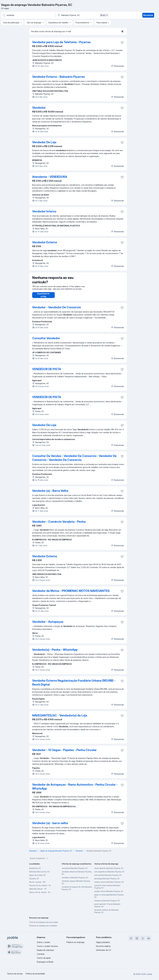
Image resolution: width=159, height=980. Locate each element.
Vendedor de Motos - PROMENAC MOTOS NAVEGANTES (71, 593)
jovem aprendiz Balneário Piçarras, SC (109, 871)
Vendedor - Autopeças (48, 624)
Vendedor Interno (44, 211)
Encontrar (148, 15)
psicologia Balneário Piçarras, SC (107, 881)
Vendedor (39, 108)
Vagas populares (103, 942)
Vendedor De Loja (44, 142)
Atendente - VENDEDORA (50, 177)
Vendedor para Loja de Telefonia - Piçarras (61, 42)
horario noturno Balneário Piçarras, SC (109, 884)
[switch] (123, 31)
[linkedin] (149, 938)
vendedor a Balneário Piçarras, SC (75, 880)
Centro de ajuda (44, 958)
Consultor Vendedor (46, 341)
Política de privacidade (35, 974)
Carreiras (41, 954)
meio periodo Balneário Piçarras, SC (108, 878)
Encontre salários (103, 946)
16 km (104, 15)
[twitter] (143, 938)
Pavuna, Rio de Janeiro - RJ (40, 888)
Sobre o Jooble (43, 942)
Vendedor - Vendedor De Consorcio (56, 310)
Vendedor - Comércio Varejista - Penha (59, 524)
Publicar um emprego (75, 942)
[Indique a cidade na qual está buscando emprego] (83, 15)
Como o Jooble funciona (47, 946)
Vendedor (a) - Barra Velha (50, 493)
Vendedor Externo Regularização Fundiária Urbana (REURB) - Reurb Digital (74, 685)
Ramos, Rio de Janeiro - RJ (40, 895)
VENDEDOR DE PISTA (47, 372)
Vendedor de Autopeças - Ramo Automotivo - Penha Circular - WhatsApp (75, 789)
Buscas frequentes (39, 861)
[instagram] (137, 938)
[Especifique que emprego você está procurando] (28, 15)
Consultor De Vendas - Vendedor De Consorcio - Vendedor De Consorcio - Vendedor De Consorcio (74, 460)
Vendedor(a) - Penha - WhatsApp (55, 652)
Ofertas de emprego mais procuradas (44, 925)
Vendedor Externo (45, 242)
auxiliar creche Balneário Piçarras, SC (109, 894)
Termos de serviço (15, 974)
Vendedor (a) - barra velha (50, 826)
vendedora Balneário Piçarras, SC (75, 871)
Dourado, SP (34, 881)
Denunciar (117, 66)
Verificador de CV (104, 950)
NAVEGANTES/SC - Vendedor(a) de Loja (60, 718)
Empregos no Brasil (45, 962)
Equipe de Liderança (45, 950)
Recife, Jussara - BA (37, 884)
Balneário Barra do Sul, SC (39, 874)
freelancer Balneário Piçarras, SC (107, 903)
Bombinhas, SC (35, 871)
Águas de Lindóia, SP (37, 878)
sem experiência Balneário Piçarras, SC (109, 874)
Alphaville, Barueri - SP (38, 891)
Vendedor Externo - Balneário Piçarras (58, 77)
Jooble (149, 974)
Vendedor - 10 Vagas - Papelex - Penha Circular (64, 752)
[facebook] (131, 938)
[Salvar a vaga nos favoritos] (122, 43)
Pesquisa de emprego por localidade (43, 928)
